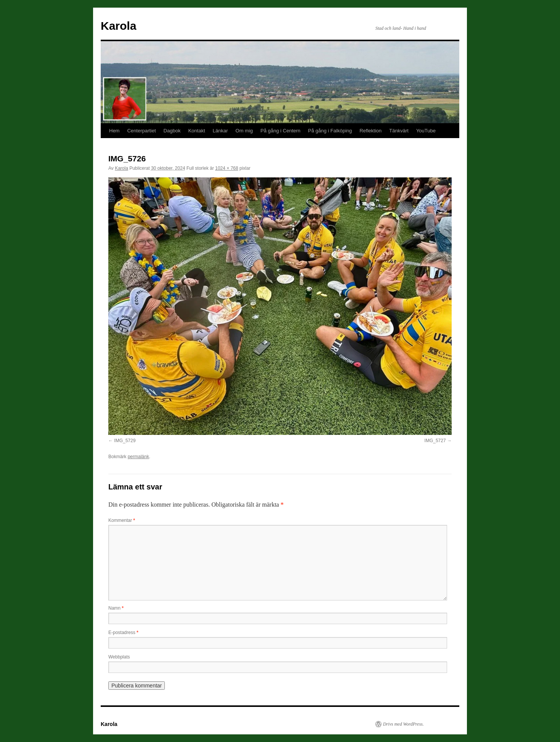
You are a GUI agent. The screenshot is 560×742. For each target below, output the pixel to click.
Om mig (244, 131)
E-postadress (123, 633)
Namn (116, 608)
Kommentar (122, 520)
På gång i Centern (281, 131)
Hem (114, 131)
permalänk (138, 457)
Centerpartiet (141, 131)
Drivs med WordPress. (403, 724)
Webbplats (119, 657)
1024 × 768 (227, 168)
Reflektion (370, 131)
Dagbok (172, 131)
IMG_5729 (125, 441)
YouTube (426, 131)
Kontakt (196, 131)
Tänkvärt (399, 131)
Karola (118, 26)
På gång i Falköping (330, 131)
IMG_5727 (435, 441)
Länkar (220, 131)
